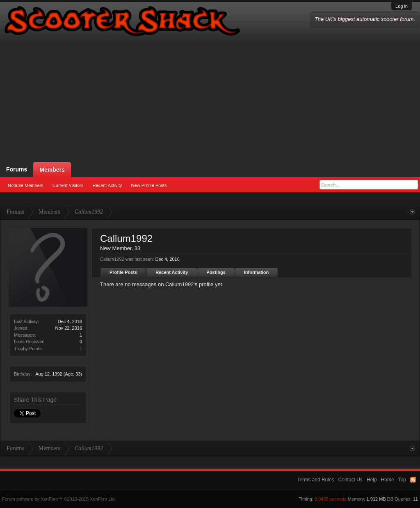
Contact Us (350, 480)
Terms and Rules (316, 480)
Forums (17, 169)
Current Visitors (68, 185)
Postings (216, 272)
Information (257, 272)
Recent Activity (107, 185)
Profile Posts (123, 272)
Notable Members (26, 185)
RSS (413, 480)
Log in (402, 6)
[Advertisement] (210, 101)
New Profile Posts (149, 185)
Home (388, 480)
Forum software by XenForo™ (59, 499)
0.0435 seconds (331, 499)
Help (372, 480)
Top (402, 480)
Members (52, 170)
